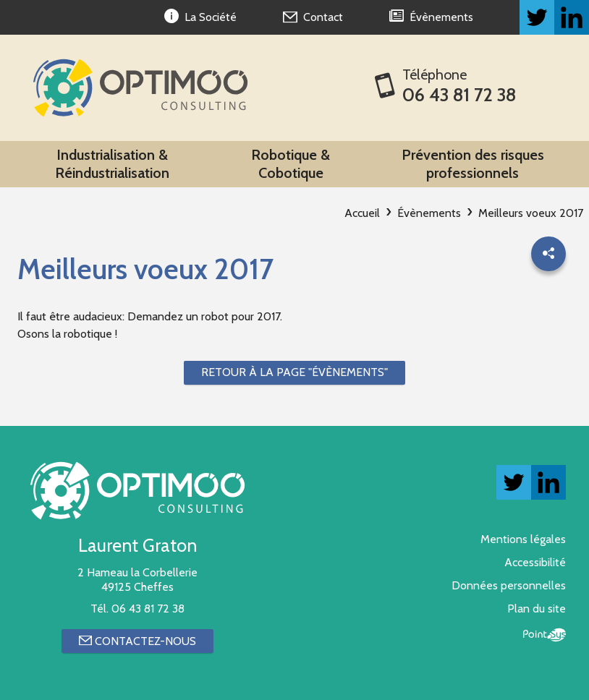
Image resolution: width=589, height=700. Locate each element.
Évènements (429, 213)
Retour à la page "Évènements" (294, 372)
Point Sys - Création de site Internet (544, 635)
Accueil (362, 213)
